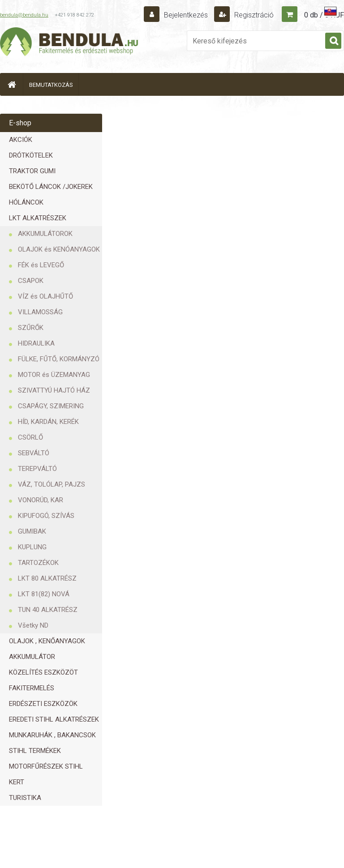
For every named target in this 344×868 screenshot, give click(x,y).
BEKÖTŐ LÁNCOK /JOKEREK (51, 187)
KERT (17, 782)
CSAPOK (31, 281)
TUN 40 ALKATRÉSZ (48, 610)
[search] (333, 41)
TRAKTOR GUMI (32, 171)
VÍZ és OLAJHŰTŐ (45, 296)
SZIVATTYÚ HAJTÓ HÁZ (54, 390)
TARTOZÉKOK (38, 563)
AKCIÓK (21, 140)
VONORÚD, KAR (41, 500)
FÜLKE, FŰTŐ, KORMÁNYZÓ (59, 359)
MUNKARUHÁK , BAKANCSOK (52, 735)
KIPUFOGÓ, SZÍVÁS (46, 516)
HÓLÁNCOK (26, 202)
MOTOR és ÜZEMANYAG (54, 375)
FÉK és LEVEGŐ (41, 265)
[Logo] (69, 43)
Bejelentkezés (186, 15)
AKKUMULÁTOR (32, 657)
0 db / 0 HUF (324, 15)
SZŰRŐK (31, 328)
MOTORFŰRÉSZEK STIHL (46, 766)
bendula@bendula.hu (24, 15)
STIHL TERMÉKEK (35, 751)
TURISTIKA (25, 798)
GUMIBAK (32, 531)
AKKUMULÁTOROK (45, 234)
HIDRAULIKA (36, 343)
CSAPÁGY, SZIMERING (51, 406)
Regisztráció (253, 15)
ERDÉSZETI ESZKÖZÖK (43, 704)
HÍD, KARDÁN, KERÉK (48, 422)
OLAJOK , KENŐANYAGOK (47, 641)
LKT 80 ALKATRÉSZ (47, 578)
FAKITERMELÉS (32, 688)
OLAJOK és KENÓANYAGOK (59, 249)
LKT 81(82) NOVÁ (44, 594)
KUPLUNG (32, 547)
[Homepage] (12, 84)
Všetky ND (33, 625)
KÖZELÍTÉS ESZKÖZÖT (43, 672)
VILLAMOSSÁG (40, 312)
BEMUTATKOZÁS (51, 85)
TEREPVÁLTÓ (37, 469)
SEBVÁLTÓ (34, 453)
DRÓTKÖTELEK (31, 155)
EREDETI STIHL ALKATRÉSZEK (54, 719)
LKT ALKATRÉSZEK (38, 218)
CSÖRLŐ (30, 437)
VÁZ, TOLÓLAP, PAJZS (52, 484)
